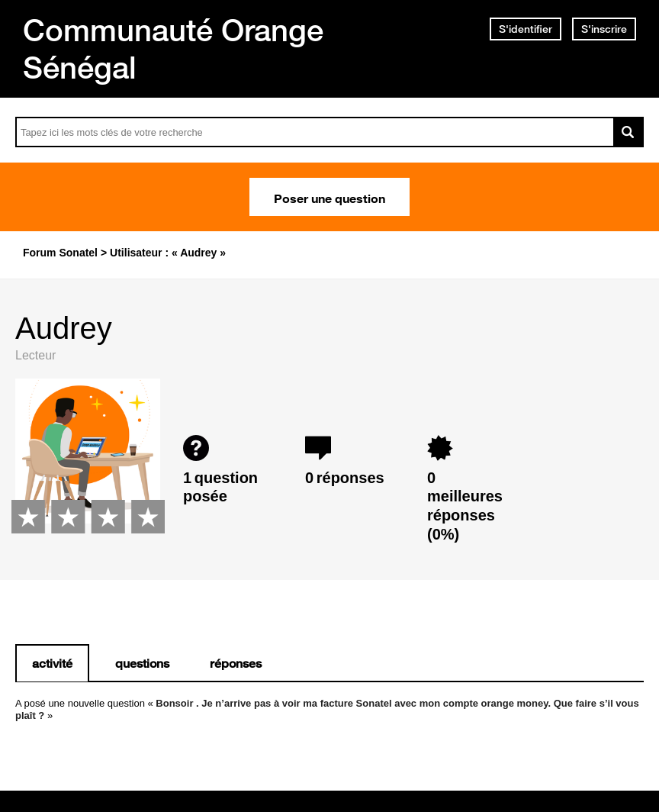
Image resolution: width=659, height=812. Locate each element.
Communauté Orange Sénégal (173, 48)
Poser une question (329, 197)
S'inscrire (604, 29)
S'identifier (526, 29)
